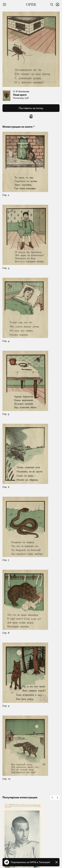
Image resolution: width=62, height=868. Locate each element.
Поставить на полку (31, 108)
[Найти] (51, 4)
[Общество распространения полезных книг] (31, 4)
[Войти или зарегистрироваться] (58, 4)
